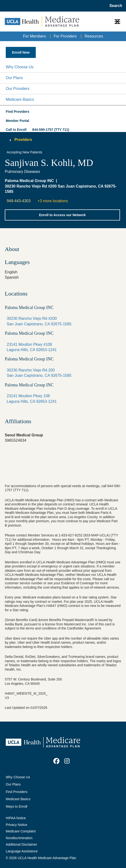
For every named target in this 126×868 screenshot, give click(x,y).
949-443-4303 (19, 201)
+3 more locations (53, 201)
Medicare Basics (20, 99)
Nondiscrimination (19, 838)
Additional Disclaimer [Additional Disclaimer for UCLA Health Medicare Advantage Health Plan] (21, 844)
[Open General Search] (114, 6)
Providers (23, 140)
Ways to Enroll (17, 806)
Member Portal (17, 121)
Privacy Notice (16, 825)
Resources (94, 36)
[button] (63, 67)
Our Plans (14, 78)
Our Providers (18, 89)
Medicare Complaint (21, 831)
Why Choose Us (20, 67)
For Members (34, 36)
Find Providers (17, 792)
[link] (56, 761)
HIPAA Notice (16, 818)
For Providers (65, 36)
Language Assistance (22, 851)
